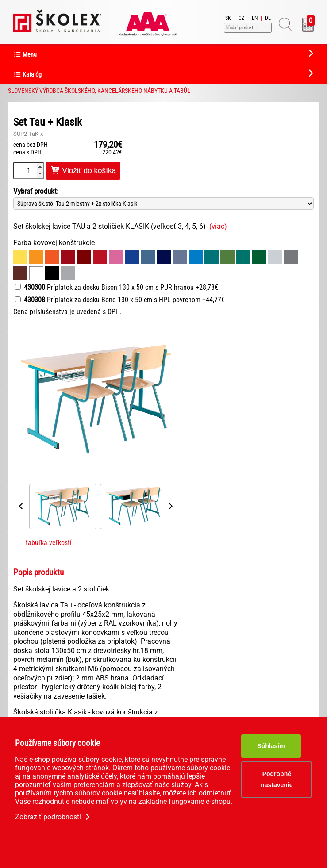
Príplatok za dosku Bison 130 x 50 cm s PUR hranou (117, 287)
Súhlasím (271, 746)
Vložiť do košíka (83, 171)
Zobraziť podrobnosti (53, 817)
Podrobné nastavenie (277, 779)
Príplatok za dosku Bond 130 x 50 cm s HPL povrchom (120, 300)
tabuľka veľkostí (49, 543)
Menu (25, 55)
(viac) (218, 226)
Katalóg (27, 75)
